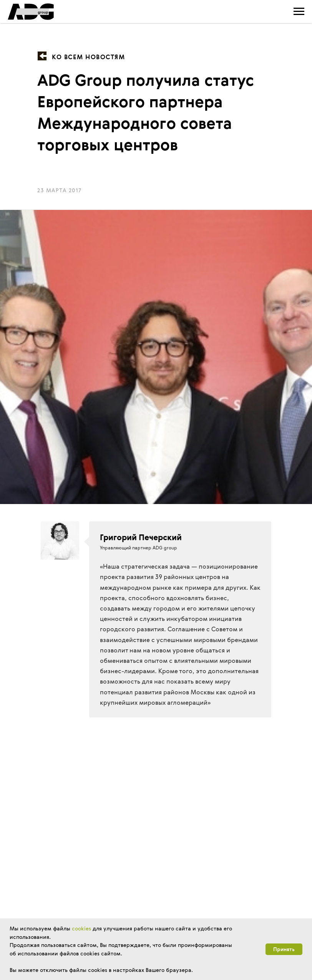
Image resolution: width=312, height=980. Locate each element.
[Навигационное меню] (299, 12)
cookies (81, 928)
